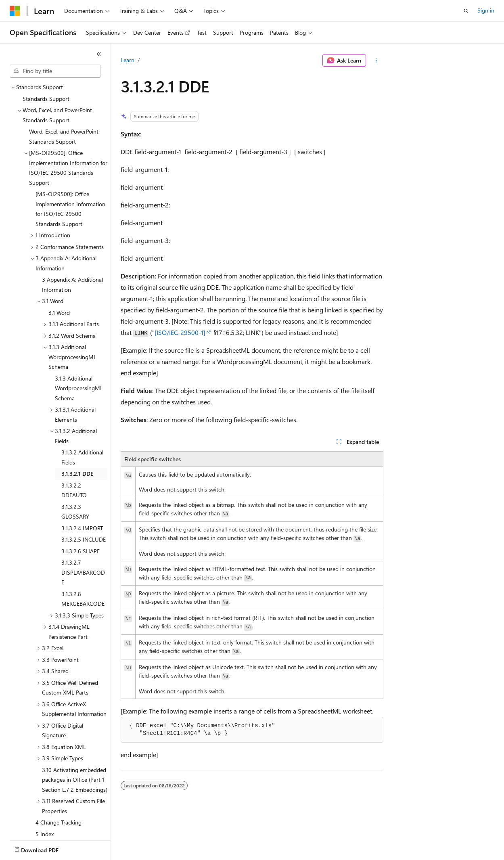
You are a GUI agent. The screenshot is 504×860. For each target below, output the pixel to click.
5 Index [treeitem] (45, 787)
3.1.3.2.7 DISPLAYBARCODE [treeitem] (83, 525)
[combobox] (55, 71)
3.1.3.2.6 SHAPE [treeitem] (81, 504)
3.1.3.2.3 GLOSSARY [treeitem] (75, 465)
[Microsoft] (15, 11)
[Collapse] (99, 54)
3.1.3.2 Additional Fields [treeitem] (82, 410)
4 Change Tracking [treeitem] (59, 775)
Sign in (486, 10)
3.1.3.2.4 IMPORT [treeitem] (82, 481)
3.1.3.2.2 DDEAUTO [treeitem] (74, 443)
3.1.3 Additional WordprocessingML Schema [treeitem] (79, 341)
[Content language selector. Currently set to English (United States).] (47, 848)
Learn (128, 60)
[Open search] (466, 11)
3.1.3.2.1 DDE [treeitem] (77, 426)
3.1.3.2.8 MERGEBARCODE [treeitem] (83, 552)
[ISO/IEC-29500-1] (180, 332)
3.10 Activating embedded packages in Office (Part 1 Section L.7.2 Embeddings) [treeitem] (75, 732)
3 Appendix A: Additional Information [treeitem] (72, 237)
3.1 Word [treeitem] (59, 265)
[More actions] (376, 61)
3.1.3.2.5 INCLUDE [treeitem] (84, 492)
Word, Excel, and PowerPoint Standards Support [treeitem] (64, 89)
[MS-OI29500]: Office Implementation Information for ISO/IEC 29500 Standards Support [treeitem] (70, 162)
